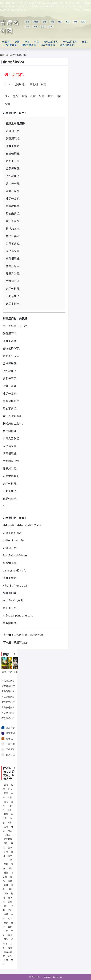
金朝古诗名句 (50, 6)
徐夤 (10, 927)
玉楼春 (7, 835)
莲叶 (44, 22)
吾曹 (27, 22)
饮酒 (6, 802)
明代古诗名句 (79, 6)
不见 (6, 931)
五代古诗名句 (22, 6)
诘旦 (7, 96)
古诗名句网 (34, 977)
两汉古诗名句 (39, 3)
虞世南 (36, 22)
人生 (10, 919)
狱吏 (42, 96)
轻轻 (51, 27)
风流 (6, 785)
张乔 (10, 910)
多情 (6, 852)
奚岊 (43, 27)
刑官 (59, 96)
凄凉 (10, 848)
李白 (14, 3)
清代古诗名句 (48, 45)
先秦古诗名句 (24, 3)
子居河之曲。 (22, 643)
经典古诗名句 (19, 10)
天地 (10, 948)
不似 (6, 939)
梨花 (6, 864)
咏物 (2, 3)
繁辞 (16, 96)
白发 (10, 902)
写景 (10, 798)
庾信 (43, 84)
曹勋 (35, 27)
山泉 (83, 22)
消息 (10, 889)
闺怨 (10, 868)
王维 (10, 860)
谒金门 (8, 941)
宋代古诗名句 (36, 6)
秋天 (10, 831)
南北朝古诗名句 (68, 3)
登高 (6, 793)
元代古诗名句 (65, 6)
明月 (6, 885)
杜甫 (6, 960)
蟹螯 (68, 22)
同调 (27, 27)
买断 (52, 22)
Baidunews (86, 10)
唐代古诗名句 (8, 6)
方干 (6, 906)
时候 (6, 814)
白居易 (8, 875)
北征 (60, 22)
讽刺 (6, 894)
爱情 (6, 827)
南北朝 (34, 84)
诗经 (6, 914)
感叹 (10, 881)
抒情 (8, 3)
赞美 (6, 873)
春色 (10, 956)
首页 (2, 55)
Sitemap (76, 10)
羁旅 (6, 923)
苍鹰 (33, 96)
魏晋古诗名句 (53, 3)
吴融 (10, 810)
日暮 (10, 823)
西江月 (8, 816)
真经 (75, 22)
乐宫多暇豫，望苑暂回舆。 (30, 635)
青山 (10, 789)
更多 (85, 42)
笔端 (24, 96)
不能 (6, 843)
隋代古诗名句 (84, 3)
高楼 (10, 935)
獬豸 (50, 96)
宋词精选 (8, 839)
